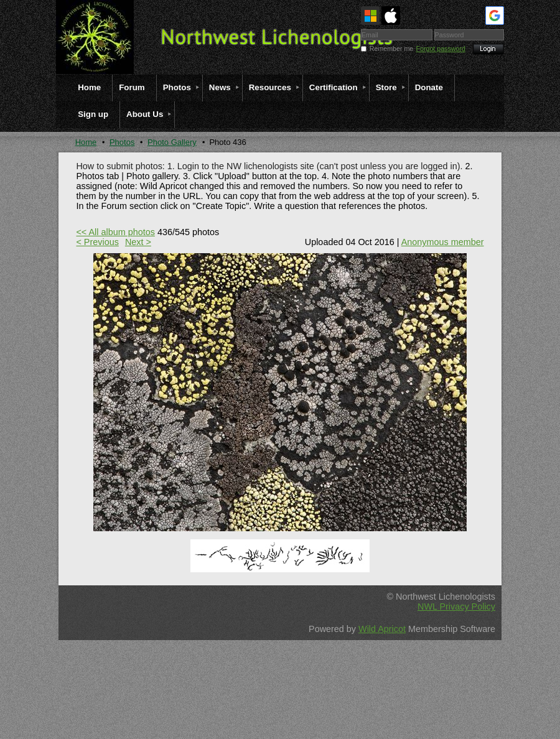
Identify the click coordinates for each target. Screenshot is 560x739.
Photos (122, 142)
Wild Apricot (382, 629)
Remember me (391, 49)
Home (86, 142)
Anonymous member (443, 242)
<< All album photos (115, 232)
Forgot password (441, 49)
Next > (138, 242)
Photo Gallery (172, 142)
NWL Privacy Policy (456, 607)
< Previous (97, 242)
